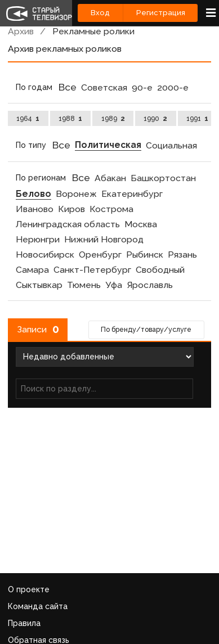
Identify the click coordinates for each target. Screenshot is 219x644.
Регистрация (161, 13)
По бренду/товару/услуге (146, 329)
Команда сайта (38, 606)
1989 (113, 118)
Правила (24, 623)
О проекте (29, 589)
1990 (155, 118)
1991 (197, 118)
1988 (70, 118)
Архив (21, 31)
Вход (100, 13)
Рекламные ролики (93, 31)
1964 (28, 118)
